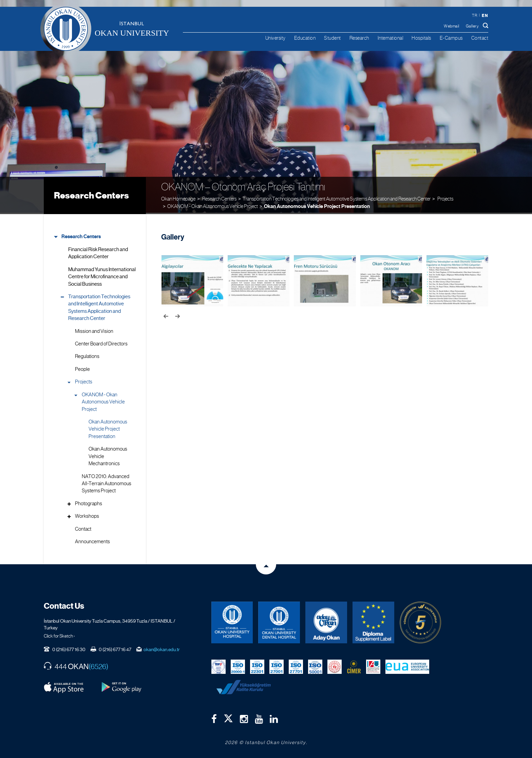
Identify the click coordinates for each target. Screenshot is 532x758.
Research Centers (91, 194)
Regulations (87, 355)
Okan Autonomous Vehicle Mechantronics (108, 455)
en (485, 15)
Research (359, 38)
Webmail (452, 26)
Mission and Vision (94, 329)
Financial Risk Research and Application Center (98, 252)
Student (332, 38)
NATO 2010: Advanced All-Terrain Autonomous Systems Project (107, 482)
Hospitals (421, 38)
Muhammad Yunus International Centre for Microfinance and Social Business (102, 275)
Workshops (87, 515)
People (82, 368)
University (275, 38)
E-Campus (451, 38)
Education (305, 38)
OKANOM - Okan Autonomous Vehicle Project (213, 205)
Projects (84, 380)
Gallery (472, 26)
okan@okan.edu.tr (162, 648)
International (391, 38)
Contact (480, 38)
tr (474, 16)
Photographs (89, 502)
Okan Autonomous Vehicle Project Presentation (317, 205)
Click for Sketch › (59, 634)
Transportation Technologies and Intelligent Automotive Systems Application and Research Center (337, 197)
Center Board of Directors (101, 342)
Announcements (92, 540)
